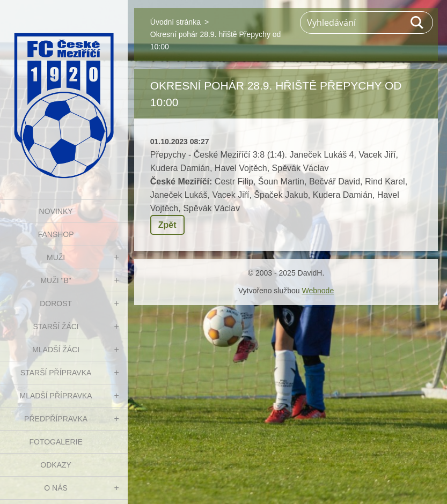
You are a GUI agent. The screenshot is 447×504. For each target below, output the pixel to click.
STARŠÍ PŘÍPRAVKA (56, 373)
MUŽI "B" (56, 280)
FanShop (56, 234)
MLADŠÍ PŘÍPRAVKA (56, 396)
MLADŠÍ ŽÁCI (56, 350)
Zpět (167, 225)
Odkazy (56, 465)
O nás (56, 488)
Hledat (417, 23)
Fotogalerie (56, 442)
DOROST (56, 303)
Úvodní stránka (175, 22)
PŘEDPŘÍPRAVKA (56, 419)
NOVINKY (56, 211)
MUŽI (56, 257)
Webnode (318, 291)
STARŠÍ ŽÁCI (56, 327)
